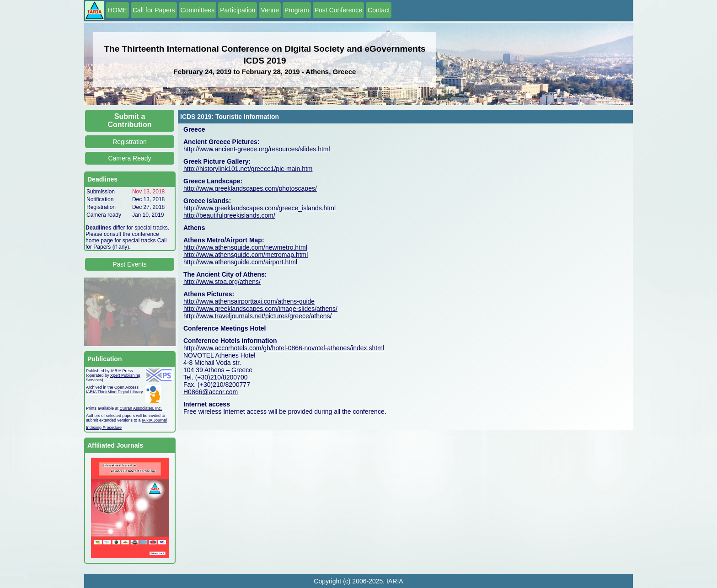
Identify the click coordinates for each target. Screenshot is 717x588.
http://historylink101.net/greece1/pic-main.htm (248, 169)
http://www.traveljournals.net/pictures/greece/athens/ (258, 316)
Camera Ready (129, 158)
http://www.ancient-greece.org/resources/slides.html (257, 149)
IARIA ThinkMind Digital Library (114, 392)
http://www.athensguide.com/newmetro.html (245, 247)
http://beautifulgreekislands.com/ (229, 215)
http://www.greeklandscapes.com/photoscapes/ (250, 188)
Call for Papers (154, 10)
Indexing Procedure (104, 428)
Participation (238, 10)
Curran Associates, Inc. (141, 408)
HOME (118, 10)
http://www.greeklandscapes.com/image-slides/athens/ (260, 309)
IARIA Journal (154, 420)
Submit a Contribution (130, 120)
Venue (270, 10)
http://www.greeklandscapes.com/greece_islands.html (260, 208)
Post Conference (338, 10)
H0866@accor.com (211, 392)
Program (297, 10)
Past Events (130, 264)
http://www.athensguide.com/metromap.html (246, 255)
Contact (379, 10)
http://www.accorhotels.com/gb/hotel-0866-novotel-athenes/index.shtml (284, 348)
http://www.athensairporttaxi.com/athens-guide (249, 301)
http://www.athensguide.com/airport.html (240, 262)
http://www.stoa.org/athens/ (222, 282)
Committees (198, 10)
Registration (130, 142)
